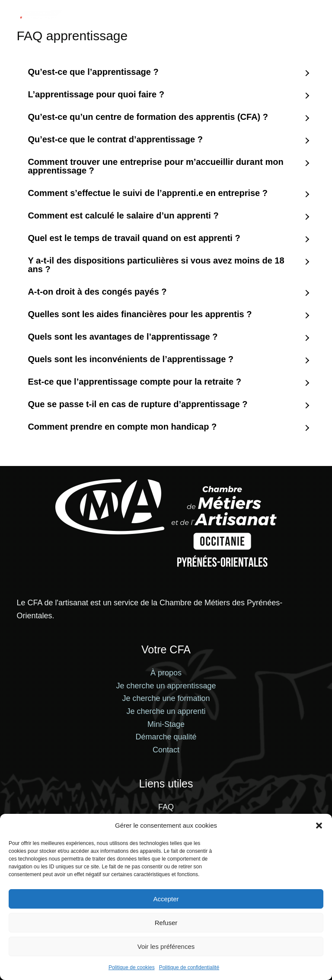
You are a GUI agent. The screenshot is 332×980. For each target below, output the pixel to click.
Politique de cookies (132, 967)
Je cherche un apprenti (166, 711)
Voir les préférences (166, 946)
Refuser (166, 923)
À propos (166, 673)
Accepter (166, 899)
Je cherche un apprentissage (166, 686)
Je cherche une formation (166, 698)
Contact (166, 750)
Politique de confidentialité (189, 967)
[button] (319, 826)
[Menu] (312, 15)
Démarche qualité (166, 737)
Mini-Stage (166, 724)
